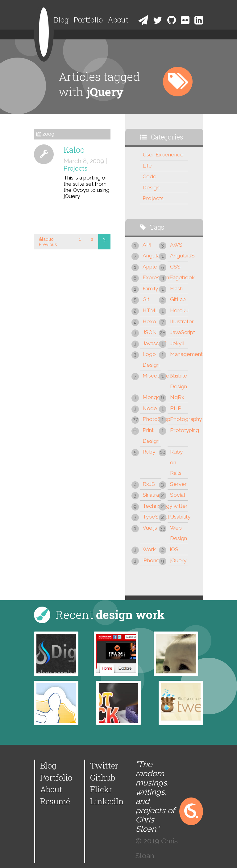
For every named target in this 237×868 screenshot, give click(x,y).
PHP (176, 408)
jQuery (178, 560)
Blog (61, 20)
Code (150, 176)
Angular (152, 256)
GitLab (178, 299)
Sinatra (151, 495)
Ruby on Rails (176, 462)
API (147, 245)
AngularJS (179, 256)
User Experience (163, 155)
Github (103, 777)
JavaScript (179, 332)
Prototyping (179, 430)
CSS (175, 267)
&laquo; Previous (48, 242)
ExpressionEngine (152, 277)
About (118, 20)
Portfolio (88, 20)
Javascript (152, 343)
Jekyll (177, 343)
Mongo (152, 397)
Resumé (55, 801)
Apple (150, 267)
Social (178, 495)
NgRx (177, 397)
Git (146, 299)
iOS (174, 549)
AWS (176, 245)
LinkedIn (107, 801)
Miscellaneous (152, 376)
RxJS (149, 484)
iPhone (151, 560)
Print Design (151, 436)
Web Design (179, 533)
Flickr (101, 789)
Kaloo (74, 150)
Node (150, 408)
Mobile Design (179, 381)
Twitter (179, 506)
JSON (150, 332)
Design (151, 188)
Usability (179, 517)
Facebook (179, 277)
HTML (150, 310)
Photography (179, 419)
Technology (152, 506)
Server (178, 484)
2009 (48, 134)
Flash (176, 289)
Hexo (149, 321)
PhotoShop (152, 419)
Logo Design (151, 359)
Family (150, 289)
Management (179, 354)
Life (147, 166)
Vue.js (150, 528)
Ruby (149, 452)
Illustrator (179, 321)
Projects (75, 168)
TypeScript (152, 517)
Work (149, 549)
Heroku (179, 310)
